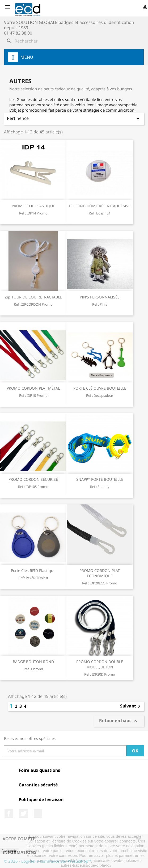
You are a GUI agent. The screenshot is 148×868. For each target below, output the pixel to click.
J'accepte (9, 851)
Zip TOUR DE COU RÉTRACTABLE (33, 297)
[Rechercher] (74, 41)
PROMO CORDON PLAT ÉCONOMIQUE (100, 573)
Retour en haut (119, 721)
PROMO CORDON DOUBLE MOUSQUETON (100, 664)
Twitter (23, 814)
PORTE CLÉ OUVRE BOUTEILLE (100, 388)
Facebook (9, 814)
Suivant (131, 706)
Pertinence (74, 119)
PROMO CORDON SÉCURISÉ (33, 479)
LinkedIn (38, 814)
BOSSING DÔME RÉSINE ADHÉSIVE (100, 206)
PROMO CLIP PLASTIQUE (33, 206)
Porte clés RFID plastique (33, 570)
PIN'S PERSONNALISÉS (100, 297)
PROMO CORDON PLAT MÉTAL (33, 388)
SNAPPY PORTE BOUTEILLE (100, 479)
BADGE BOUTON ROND (33, 662)
